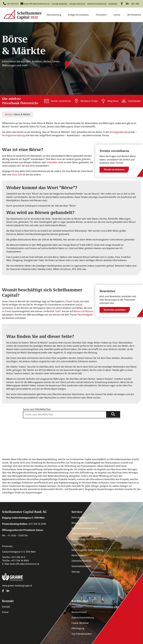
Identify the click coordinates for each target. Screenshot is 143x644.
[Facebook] (122, 4)
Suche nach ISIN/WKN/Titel (37, 409)
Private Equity (72, 301)
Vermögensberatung (120, 132)
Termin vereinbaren (114, 169)
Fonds (8, 311)
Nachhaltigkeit (85, 315)
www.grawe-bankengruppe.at (17, 586)
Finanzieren (101, 15)
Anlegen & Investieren (78, 15)
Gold (58, 311)
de (133, 4)
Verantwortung (54, 15)
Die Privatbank (134, 15)
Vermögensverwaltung (14, 135)
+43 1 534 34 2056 (37, 524)
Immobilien (52, 162)
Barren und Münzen (83, 311)
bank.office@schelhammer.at (25, 564)
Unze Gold (17, 175)
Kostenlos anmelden (115, 310)
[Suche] (113, 414)
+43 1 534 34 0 (18, 557)
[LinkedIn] (127, 4)
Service (117, 15)
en (137, 4)
